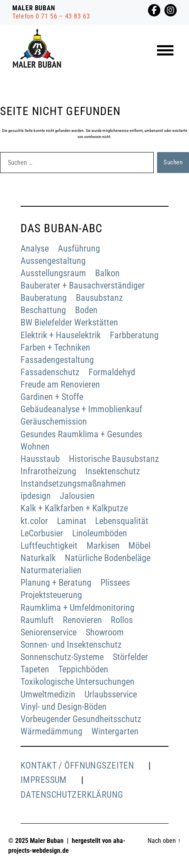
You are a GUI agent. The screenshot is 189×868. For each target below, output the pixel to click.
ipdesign (36, 496)
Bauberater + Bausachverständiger (83, 285)
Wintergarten (115, 731)
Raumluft (37, 620)
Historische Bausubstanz (114, 459)
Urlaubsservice (111, 694)
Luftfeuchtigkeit (49, 546)
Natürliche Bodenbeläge (108, 558)
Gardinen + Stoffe (52, 397)
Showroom (105, 632)
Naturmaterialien (51, 570)
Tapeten (35, 669)
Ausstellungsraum (53, 273)
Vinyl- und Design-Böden (64, 707)
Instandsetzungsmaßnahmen (73, 484)
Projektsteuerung (51, 595)
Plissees (115, 583)
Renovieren (82, 620)
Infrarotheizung (48, 471)
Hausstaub (40, 459)
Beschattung (43, 310)
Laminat (72, 521)
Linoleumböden (100, 533)
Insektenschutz (113, 471)
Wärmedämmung (51, 731)
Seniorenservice (49, 632)
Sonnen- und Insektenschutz (71, 645)
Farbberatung (134, 335)
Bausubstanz (99, 298)
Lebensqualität (122, 521)
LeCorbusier (42, 533)
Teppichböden (83, 669)
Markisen (103, 546)
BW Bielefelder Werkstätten (69, 322)
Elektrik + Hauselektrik (61, 335)
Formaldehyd (112, 372)
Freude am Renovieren (60, 384)
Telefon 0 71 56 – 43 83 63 (51, 16)
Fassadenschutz (50, 372)
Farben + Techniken (55, 347)
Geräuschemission (54, 421)
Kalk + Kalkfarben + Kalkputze (74, 508)
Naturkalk (38, 558)
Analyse (35, 248)
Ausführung (79, 248)
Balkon (107, 273)
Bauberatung (44, 298)
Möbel (139, 546)
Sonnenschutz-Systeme (62, 657)
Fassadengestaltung (57, 360)
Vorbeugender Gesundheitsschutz (81, 719)
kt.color (34, 521)
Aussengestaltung (53, 261)
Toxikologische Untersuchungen (77, 682)
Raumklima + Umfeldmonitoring (77, 608)
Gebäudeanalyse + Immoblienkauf (81, 409)
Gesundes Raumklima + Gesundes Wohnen (81, 440)
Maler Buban (47, 841)
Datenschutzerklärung (72, 795)
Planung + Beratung (56, 583)
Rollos (122, 620)
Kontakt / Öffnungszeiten (77, 765)
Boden (86, 310)
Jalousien (77, 496)
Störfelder (130, 657)
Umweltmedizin (48, 694)
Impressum (44, 780)
